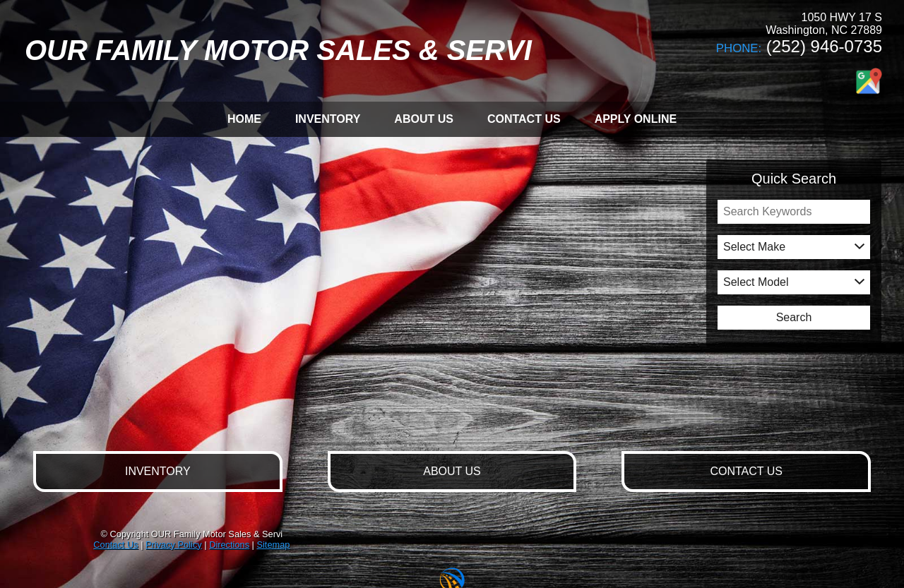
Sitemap (273, 545)
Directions (229, 545)
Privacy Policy (174, 545)
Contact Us (115, 545)
